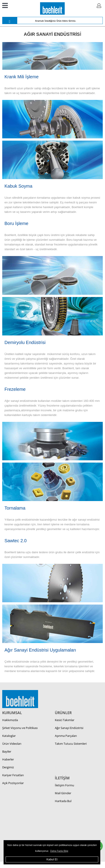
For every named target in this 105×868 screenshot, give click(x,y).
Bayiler (7, 751)
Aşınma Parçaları (66, 736)
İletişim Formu (64, 785)
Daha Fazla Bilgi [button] (59, 851)
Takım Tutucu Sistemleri (71, 744)
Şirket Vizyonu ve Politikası (20, 728)
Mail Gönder (63, 793)
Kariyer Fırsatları (13, 775)
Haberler (8, 759)
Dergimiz (8, 767)
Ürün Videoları (12, 744)
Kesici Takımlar (65, 720)
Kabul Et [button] (52, 859)
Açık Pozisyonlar (13, 783)
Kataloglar (9, 736)
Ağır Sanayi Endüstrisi (69, 728)
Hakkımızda (10, 720)
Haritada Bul (63, 801)
